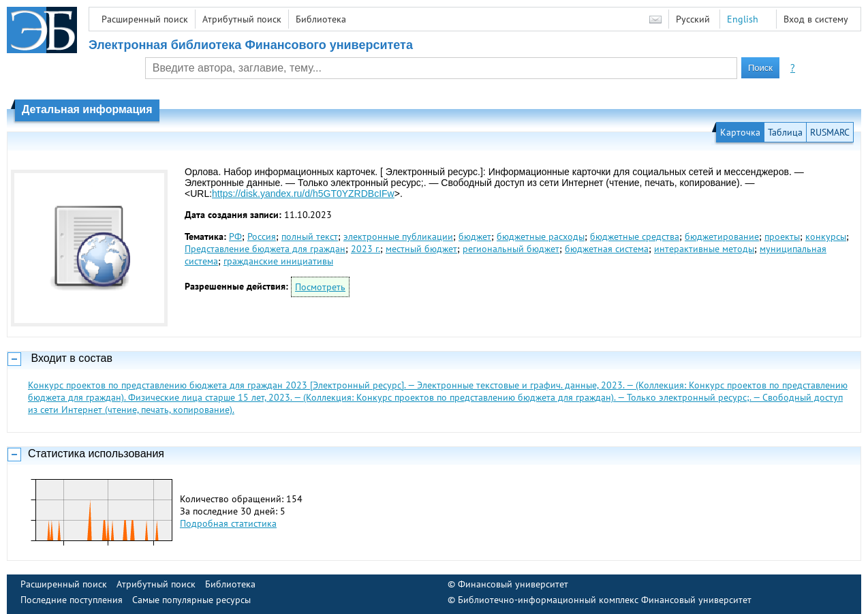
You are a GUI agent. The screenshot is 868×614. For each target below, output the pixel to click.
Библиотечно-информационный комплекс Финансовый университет (605, 600)
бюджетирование (722, 236)
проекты (782, 236)
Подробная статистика (228, 523)
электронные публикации (398, 236)
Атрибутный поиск (242, 19)
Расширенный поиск (145, 19)
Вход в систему (816, 19)
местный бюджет (421, 249)
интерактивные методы (704, 249)
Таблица (785, 132)
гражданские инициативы (278, 261)
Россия (262, 236)
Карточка (740, 132)
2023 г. (366, 249)
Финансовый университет (513, 584)
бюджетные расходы (541, 236)
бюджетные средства (635, 236)
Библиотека (321, 19)
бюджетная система (607, 249)
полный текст (310, 236)
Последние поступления (72, 600)
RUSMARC (830, 132)
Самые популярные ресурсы (191, 600)
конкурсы (826, 236)
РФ (235, 236)
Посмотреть (320, 287)
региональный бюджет (511, 249)
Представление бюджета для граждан (265, 249)
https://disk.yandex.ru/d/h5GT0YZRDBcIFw (303, 194)
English (743, 19)
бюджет (475, 236)
